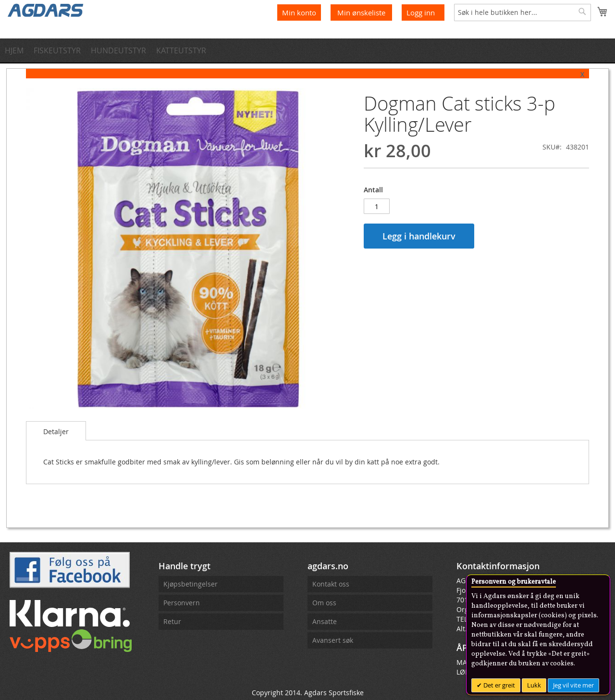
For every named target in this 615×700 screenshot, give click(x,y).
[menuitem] (17, 50)
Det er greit (498, 685)
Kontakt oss (331, 584)
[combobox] (523, 12)
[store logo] (46, 10)
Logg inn (421, 12)
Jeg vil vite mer (573, 685)
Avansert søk (333, 640)
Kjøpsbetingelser (191, 584)
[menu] (307, 50)
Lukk (534, 685)
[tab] (56, 431)
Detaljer (56, 431)
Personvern (182, 603)
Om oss (324, 603)
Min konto (299, 12)
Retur (172, 621)
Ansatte (325, 621)
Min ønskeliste (362, 12)
